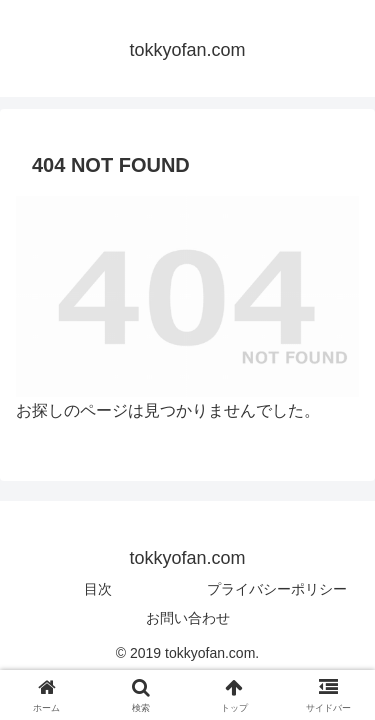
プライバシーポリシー (277, 589)
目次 (98, 589)
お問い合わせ (188, 618)
